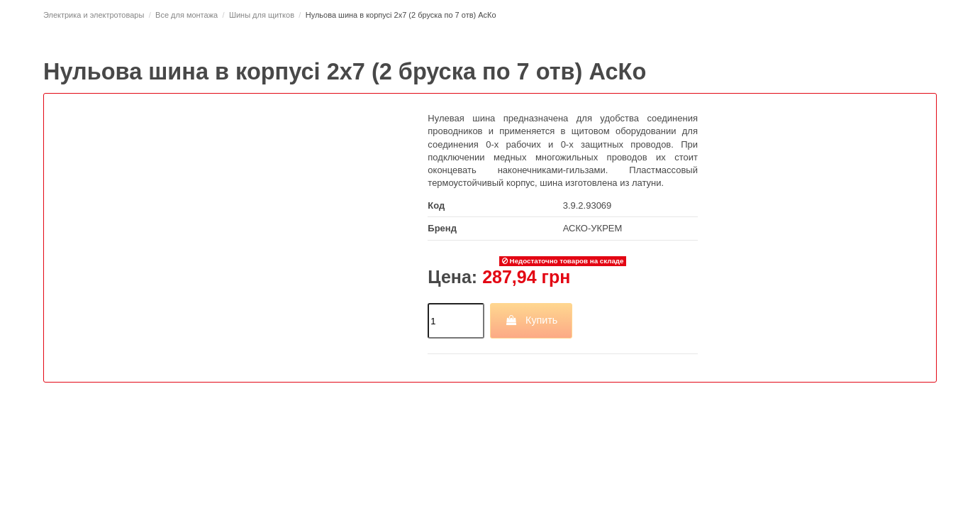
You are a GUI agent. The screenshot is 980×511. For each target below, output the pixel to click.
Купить (531, 320)
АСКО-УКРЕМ (593, 228)
